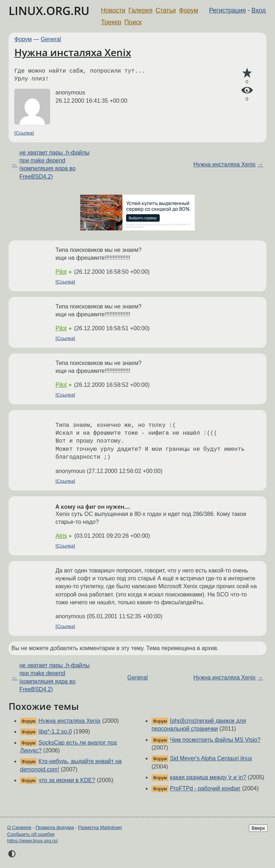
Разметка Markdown (100, 827)
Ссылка (24, 133)
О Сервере (19, 827)
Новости (113, 10)
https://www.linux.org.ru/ (32, 841)
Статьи (166, 10)
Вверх (258, 828)
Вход (259, 10)
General (51, 39)
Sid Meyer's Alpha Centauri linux (211, 758)
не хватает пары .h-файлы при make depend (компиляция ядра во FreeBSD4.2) (54, 165)
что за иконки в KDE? (67, 780)
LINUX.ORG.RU (49, 11)
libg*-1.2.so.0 (55, 732)
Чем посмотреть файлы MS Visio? (215, 740)
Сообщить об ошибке (31, 834)
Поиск (133, 22)
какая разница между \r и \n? (208, 777)
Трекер (111, 22)
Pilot (61, 272)
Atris (61, 536)
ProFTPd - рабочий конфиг (205, 788)
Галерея (141, 10)
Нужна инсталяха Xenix (73, 52)
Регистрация (228, 10)
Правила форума (55, 827)
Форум (189, 10)
